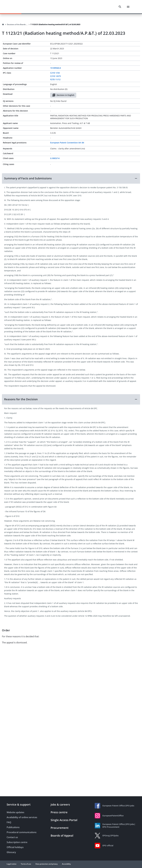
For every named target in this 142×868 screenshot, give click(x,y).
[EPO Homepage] (17, 7)
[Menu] (128, 7)
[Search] (120, 7)
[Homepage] (3, 25)
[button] (71, 178)
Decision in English (63, 95)
